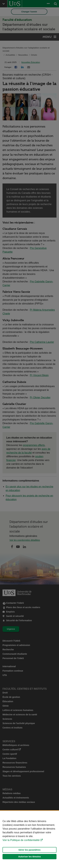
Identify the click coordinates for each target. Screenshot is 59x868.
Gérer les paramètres (29, 850)
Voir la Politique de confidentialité (21, 840)
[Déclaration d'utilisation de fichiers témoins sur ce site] (29, 839)
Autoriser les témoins (29, 857)
